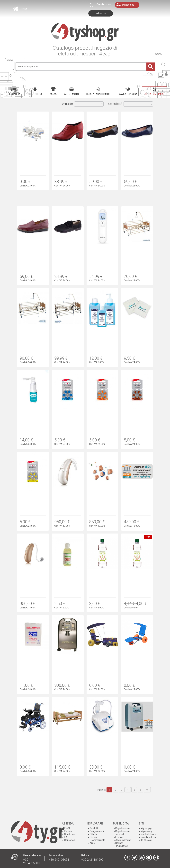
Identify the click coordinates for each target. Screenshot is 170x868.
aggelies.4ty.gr (149, 837)
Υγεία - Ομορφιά (154, 91)
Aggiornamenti (123, 840)
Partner (68, 831)
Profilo (68, 828)
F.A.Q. (67, 837)
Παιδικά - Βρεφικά (128, 91)
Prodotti (94, 828)
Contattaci (70, 840)
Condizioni (70, 834)
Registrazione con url (123, 833)
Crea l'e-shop (104, 4)
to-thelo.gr (147, 840)
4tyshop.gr (147, 828)
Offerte (94, 834)
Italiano (101, 13)
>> (147, 790)
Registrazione (123, 828)
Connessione (127, 5)
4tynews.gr (147, 831)
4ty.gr (24, 9)
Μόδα (53, 91)
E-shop (119, 837)
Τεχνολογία (13, 91)
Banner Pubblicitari (122, 844)
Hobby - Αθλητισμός (98, 91)
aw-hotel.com (148, 834)
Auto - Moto (72, 91)
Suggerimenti (97, 831)
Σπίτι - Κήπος (35, 91)
